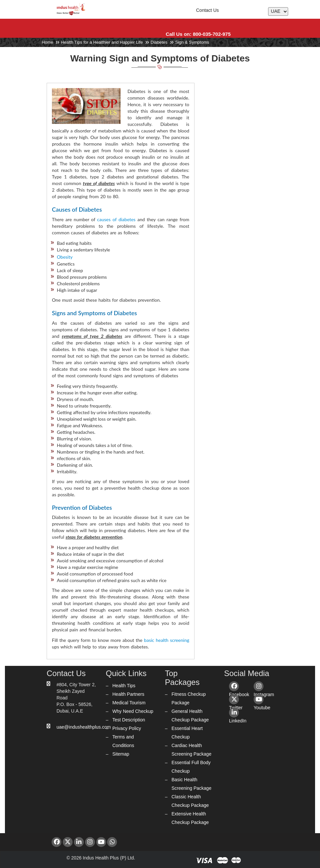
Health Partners (128, 694)
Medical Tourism (129, 703)
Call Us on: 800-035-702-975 (198, 34)
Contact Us (207, 10)
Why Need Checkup (133, 711)
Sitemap (121, 754)
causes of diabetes (116, 219)
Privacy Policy (127, 728)
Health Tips (124, 686)
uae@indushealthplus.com (84, 727)
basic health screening (167, 640)
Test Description (129, 720)
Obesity (65, 257)
